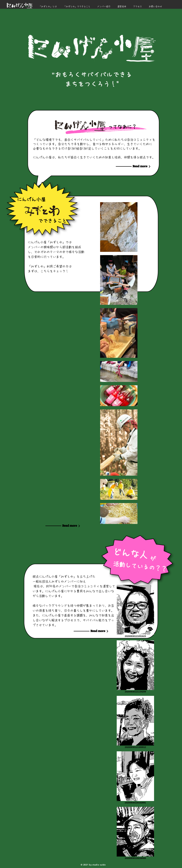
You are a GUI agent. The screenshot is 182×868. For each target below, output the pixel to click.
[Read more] (140, 166)
